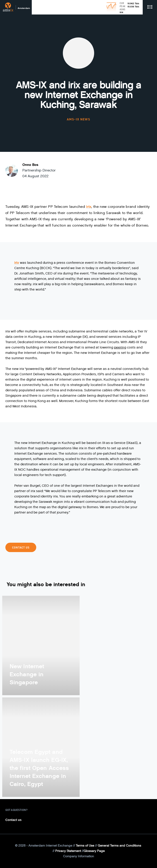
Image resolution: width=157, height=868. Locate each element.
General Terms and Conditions (119, 846)
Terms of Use (85, 846)
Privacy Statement (68, 851)
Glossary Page (94, 851)
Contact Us (21, 547)
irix (89, 207)
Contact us (13, 820)
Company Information (78, 856)
